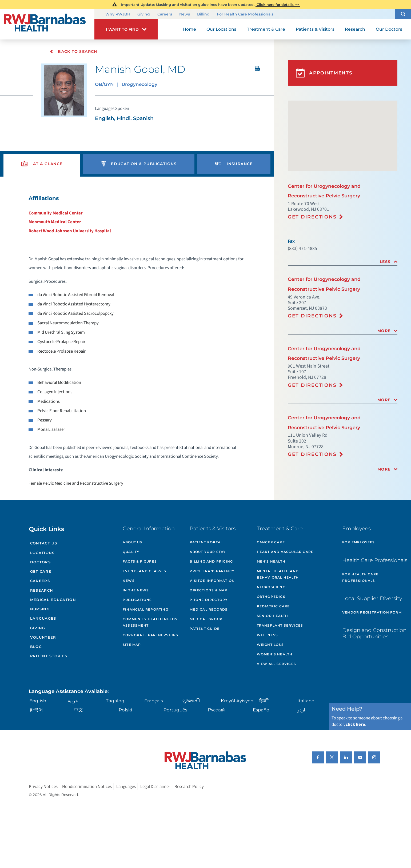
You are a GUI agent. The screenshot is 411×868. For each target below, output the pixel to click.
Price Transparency (212, 571)
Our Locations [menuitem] (221, 29)
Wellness (268, 635)
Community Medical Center (56, 213)
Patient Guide (205, 629)
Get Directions (312, 217)
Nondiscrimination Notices (87, 786)
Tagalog (115, 701)
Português (175, 710)
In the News (136, 590)
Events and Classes (145, 571)
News (185, 14)
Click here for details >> (278, 5)
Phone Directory (209, 600)
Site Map (132, 645)
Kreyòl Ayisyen (237, 701)
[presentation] (42, 164)
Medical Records (209, 609)
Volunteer (43, 637)
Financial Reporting (145, 609)
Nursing (40, 609)
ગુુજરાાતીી (191, 701)
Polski (125, 710)
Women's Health (275, 654)
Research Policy (189, 786)
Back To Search (73, 51)
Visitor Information (212, 581)
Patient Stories (49, 656)
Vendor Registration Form (372, 612)
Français (154, 701)
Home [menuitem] (189, 29)
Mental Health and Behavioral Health (278, 574)
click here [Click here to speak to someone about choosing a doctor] (355, 724)
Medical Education (53, 600)
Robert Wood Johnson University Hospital (70, 231)
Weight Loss (270, 645)
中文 (78, 710)
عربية (73, 701)
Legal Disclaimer (155, 786)
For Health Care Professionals (245, 14)
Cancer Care (271, 542)
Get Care (41, 571)
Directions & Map (208, 590)
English (38, 701)
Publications (137, 600)
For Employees (359, 542)
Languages (43, 618)
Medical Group (206, 619)
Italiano (306, 701)
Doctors (40, 562)
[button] (403, 14)
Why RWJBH (118, 14)
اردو (301, 710)
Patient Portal (206, 542)
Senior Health (273, 616)
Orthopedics (271, 597)
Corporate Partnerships (150, 635)
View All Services (276, 664)
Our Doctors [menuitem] (389, 29)
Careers (165, 14)
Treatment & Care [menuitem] (266, 29)
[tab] (343, 262)
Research (42, 590)
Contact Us (44, 543)
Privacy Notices (43, 786)
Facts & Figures (140, 561)
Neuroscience (272, 587)
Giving (144, 14)
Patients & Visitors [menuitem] (315, 29)
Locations (42, 553)
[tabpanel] (137, 341)
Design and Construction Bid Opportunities (374, 633)
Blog (36, 647)
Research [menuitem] (355, 29)
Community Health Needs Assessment (150, 622)
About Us (133, 542)
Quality (131, 552)
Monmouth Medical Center (55, 222)
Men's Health (271, 561)
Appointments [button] (324, 73)
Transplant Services (280, 625)
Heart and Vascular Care (285, 552)
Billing (203, 14)
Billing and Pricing (211, 561)
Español (262, 710)
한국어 (36, 710)
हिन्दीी (264, 701)
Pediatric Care (273, 606)
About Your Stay (208, 552)
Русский (216, 710)
